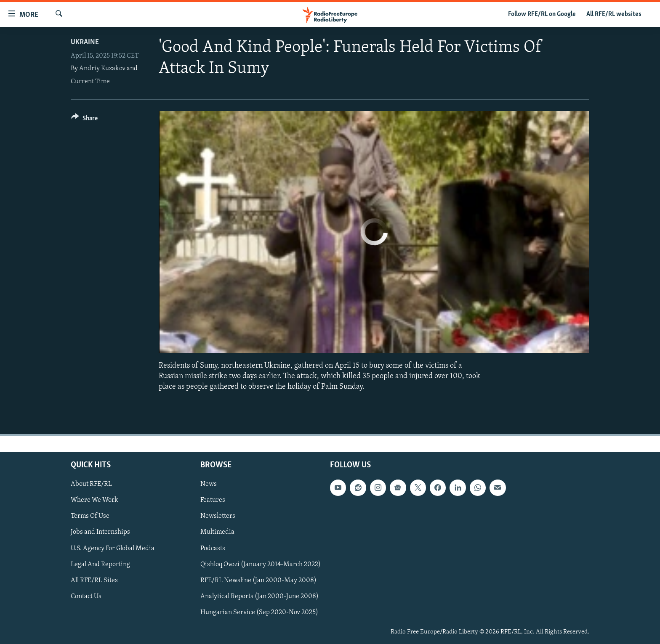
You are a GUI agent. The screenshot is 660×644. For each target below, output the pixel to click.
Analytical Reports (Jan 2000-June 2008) (259, 596)
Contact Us (86, 596)
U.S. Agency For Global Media (113, 548)
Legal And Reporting (100, 564)
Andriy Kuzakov (102, 69)
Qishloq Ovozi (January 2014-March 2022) (261, 564)
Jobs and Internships (100, 532)
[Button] (84, 120)
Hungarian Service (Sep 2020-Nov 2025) (259, 612)
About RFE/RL (91, 484)
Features (213, 500)
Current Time (90, 82)
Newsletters (218, 516)
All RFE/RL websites (614, 14)
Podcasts (213, 548)
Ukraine (85, 42)
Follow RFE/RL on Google (542, 14)
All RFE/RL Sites (94, 580)
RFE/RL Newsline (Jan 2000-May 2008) (258, 580)
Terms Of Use (90, 516)
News (209, 484)
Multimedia (217, 532)
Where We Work (94, 500)
